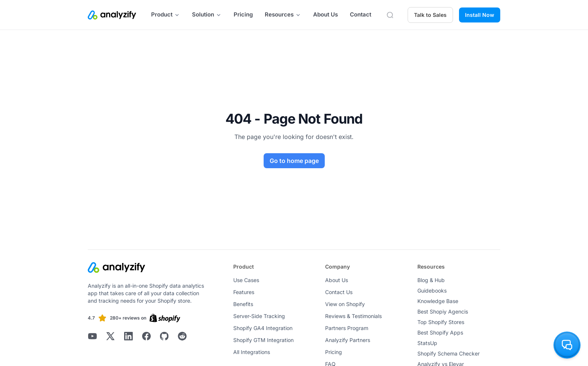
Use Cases (246, 280)
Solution (207, 14)
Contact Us (339, 292)
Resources (283, 14)
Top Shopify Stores (441, 322)
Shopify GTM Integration (263, 340)
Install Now (480, 15)
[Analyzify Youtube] (92, 336)
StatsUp (427, 343)
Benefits (243, 304)
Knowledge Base (438, 301)
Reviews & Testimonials (353, 316)
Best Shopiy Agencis (443, 311)
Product (166, 14)
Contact (361, 14)
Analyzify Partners (348, 340)
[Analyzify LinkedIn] (128, 336)
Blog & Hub (431, 280)
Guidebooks (432, 291)
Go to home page (294, 161)
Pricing (243, 14)
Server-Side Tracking (259, 316)
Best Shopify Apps (440, 332)
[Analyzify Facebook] (146, 336)
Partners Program (347, 328)
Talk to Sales (430, 15)
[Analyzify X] (110, 336)
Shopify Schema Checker (448, 353)
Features (244, 292)
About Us (325, 14)
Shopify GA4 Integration (263, 328)
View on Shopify (345, 304)
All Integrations (252, 352)
